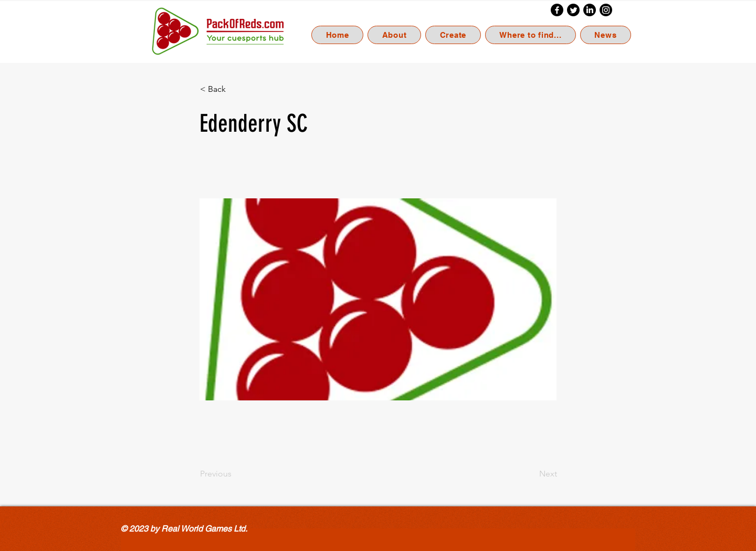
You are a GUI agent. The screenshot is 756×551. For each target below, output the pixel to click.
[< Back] (235, 89)
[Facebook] (557, 10)
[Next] (531, 474)
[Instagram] (606, 10)
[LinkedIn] (590, 10)
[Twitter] (573, 10)
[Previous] (235, 474)
